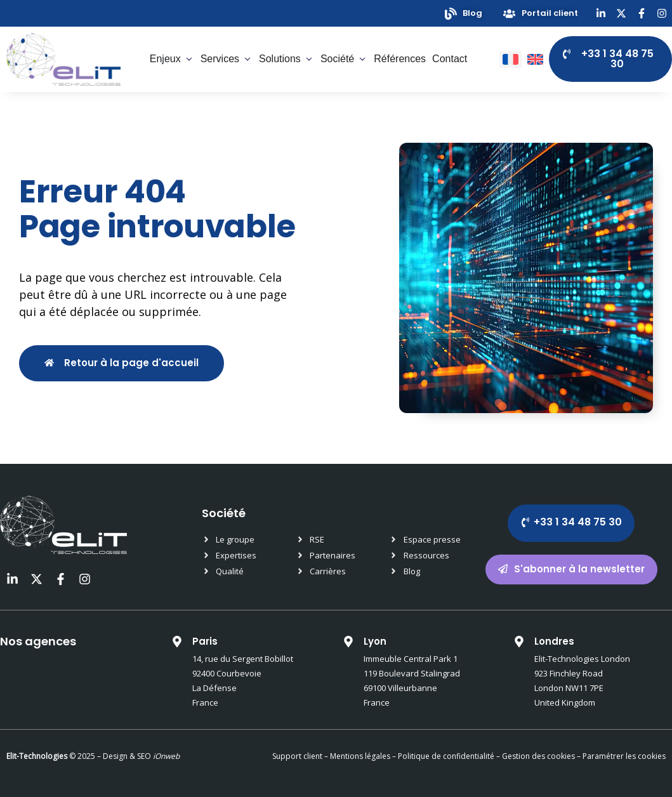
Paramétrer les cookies (624, 756)
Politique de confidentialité (445, 756)
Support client (297, 756)
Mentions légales (360, 756)
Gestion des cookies (538, 756)
